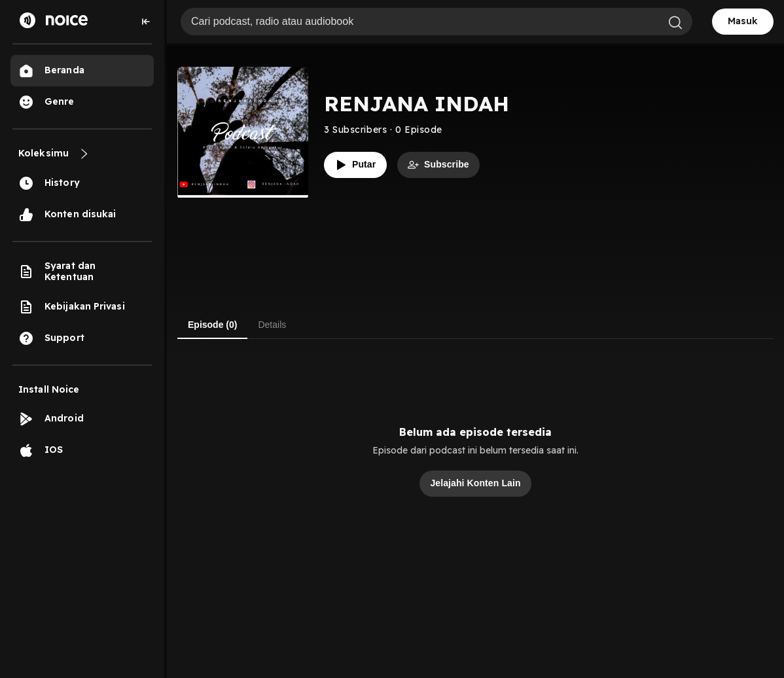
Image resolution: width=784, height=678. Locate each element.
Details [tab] (272, 325)
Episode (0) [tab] (212, 325)
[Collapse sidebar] (146, 22)
